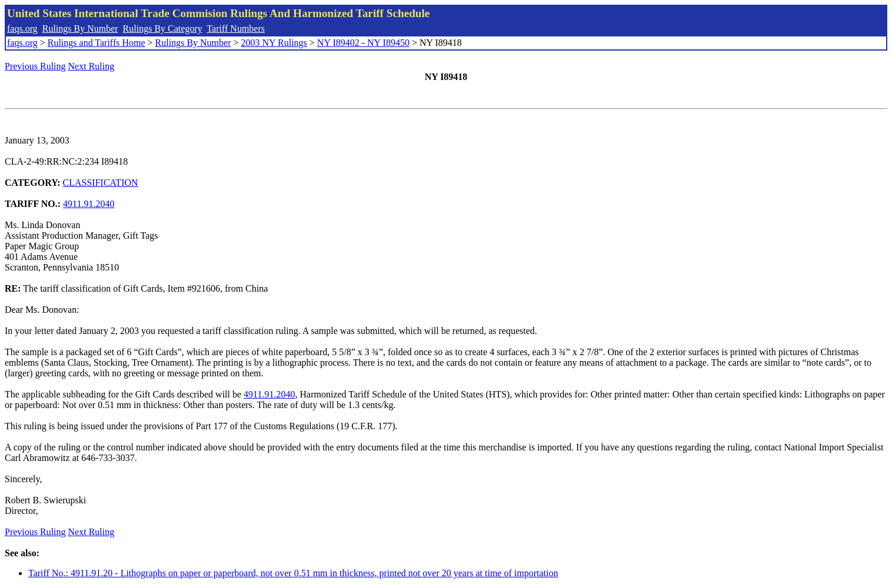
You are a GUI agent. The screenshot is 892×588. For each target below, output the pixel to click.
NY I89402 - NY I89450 (363, 43)
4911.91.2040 (89, 204)
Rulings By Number (80, 29)
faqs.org (22, 29)
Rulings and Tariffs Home (96, 43)
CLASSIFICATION (101, 183)
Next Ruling (91, 66)
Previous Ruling (35, 66)
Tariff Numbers (236, 29)
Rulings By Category (163, 29)
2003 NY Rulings (274, 43)
